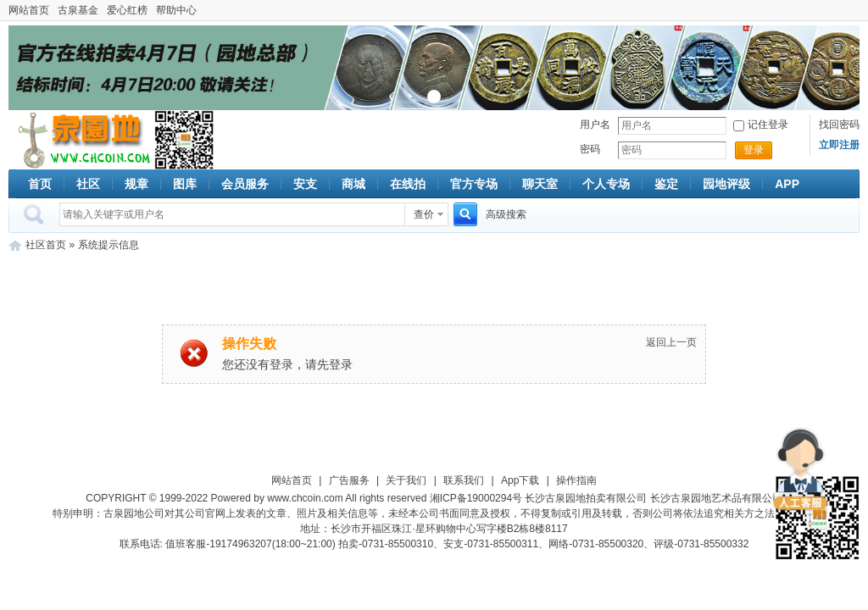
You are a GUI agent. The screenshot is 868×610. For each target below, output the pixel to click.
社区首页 (46, 245)
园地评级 (726, 184)
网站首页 (29, 10)
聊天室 (540, 184)
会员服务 (245, 184)
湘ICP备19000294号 (476, 498)
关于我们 (406, 480)
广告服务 (349, 480)
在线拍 (408, 184)
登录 (754, 150)
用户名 (595, 125)
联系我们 (464, 480)
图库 (185, 184)
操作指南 (576, 480)
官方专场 (474, 184)
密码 (590, 149)
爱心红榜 (127, 10)
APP (787, 184)
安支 (305, 184)
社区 (88, 184)
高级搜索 (506, 214)
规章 (136, 184)
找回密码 (839, 125)
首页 (40, 184)
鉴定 (666, 184)
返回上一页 (671, 342)
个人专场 (606, 184)
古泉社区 (81, 140)
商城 (353, 184)
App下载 (520, 480)
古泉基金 (78, 10)
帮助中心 (176, 10)
